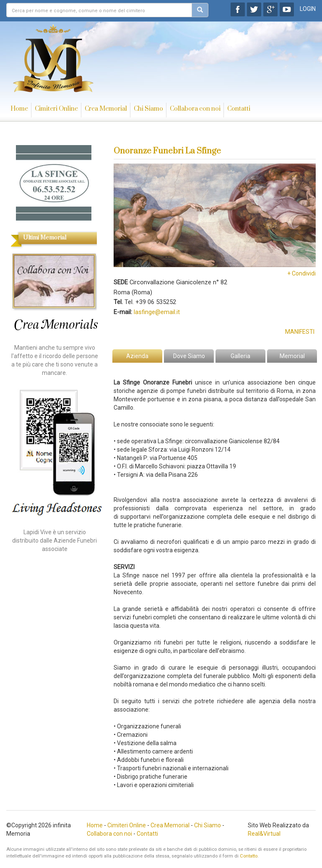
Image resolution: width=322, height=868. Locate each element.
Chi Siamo (148, 109)
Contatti (239, 109)
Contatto (249, 856)
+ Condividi (301, 273)
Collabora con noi (195, 109)
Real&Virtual (264, 834)
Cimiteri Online (56, 109)
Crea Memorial (106, 109)
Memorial (292, 356)
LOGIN (308, 9)
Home (19, 109)
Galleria (240, 356)
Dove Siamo (189, 356)
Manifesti (300, 332)
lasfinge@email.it (157, 312)
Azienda (137, 356)
